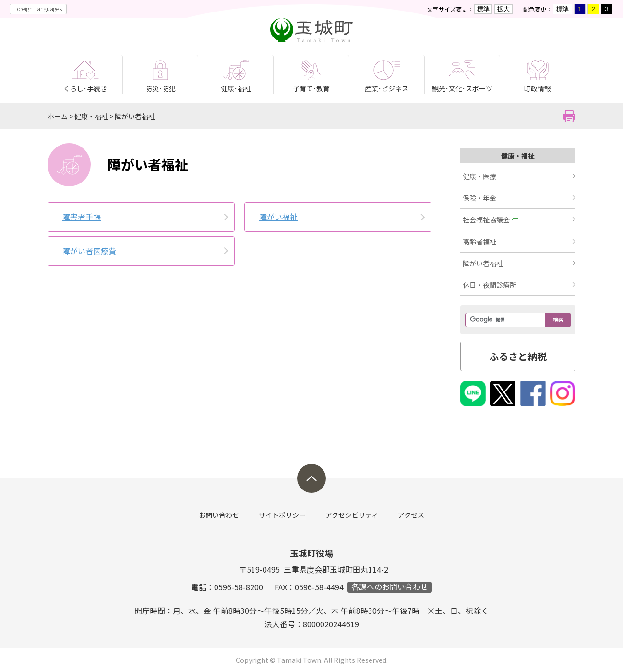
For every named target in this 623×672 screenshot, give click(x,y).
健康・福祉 (91, 116)
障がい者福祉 (135, 116)
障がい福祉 (278, 217)
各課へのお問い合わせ (390, 587)
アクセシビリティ (352, 515)
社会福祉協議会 (491, 220)
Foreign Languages (38, 8)
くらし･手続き (85, 88)
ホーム (58, 116)
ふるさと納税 (518, 356)
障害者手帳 (82, 217)
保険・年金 (479, 198)
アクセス (411, 515)
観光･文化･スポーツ (462, 88)
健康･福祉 (236, 88)
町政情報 (538, 88)
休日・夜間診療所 (490, 285)
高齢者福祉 (479, 242)
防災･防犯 (161, 88)
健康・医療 (479, 176)
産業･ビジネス (387, 88)
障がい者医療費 (89, 251)
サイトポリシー (283, 515)
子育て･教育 (311, 88)
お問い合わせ (220, 515)
